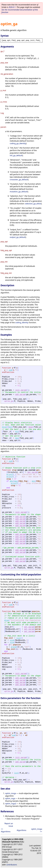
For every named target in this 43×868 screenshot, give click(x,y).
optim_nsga (10, 798)
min (10, 427)
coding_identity (22, 322)
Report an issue (9, 825)
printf (10, 475)
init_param (21, 390)
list (19, 638)
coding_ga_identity (18, 143)
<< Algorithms (6, 830)
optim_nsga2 (11, 804)
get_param (32, 472)
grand (14, 647)
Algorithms (21, 830)
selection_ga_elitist (33, 204)
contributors (12, 865)
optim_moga (11, 793)
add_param (20, 395)
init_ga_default (16, 155)
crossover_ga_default (19, 180)
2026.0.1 (12, 7)
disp (4, 427)
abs (11, 481)
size (12, 640)
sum (10, 370)
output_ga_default (18, 237)
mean (31, 427)
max (17, 438)
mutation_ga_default (19, 192)
